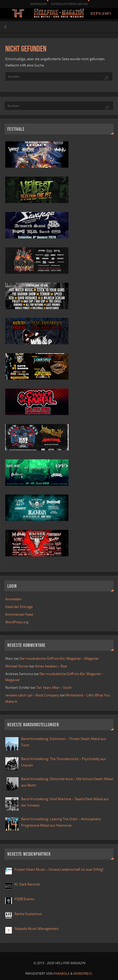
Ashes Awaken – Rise (51, 666)
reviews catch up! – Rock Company (32, 695)
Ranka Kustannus (28, 914)
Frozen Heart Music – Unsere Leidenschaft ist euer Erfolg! (59, 870)
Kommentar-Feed (19, 614)
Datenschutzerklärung (70, 4)
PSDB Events (24, 899)
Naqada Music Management (37, 929)
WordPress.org (17, 622)
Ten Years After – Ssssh (54, 688)
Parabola (62, 974)
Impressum (39, 4)
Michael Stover (17, 666)
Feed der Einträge (19, 607)
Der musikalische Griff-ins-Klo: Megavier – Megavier (59, 659)
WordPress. (83, 974)
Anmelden (13, 599)
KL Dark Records (27, 884)
